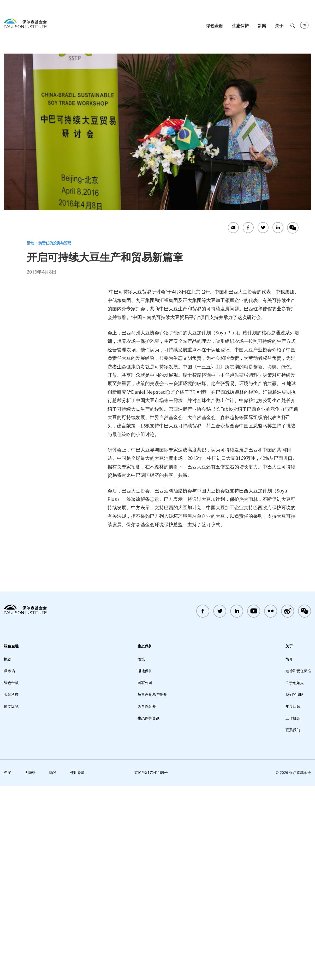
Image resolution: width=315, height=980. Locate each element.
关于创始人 (295, 877)
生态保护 (240, 26)
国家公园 (145, 877)
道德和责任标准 (298, 865)
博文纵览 (11, 900)
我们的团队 (295, 889)
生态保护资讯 (148, 912)
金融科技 (11, 889)
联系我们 (293, 924)
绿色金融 (215, 26)
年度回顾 (293, 900)
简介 (289, 853)
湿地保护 (145, 865)
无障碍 (30, 967)
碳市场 (9, 865)
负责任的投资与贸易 (55, 243)
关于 (279, 26)
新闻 (262, 26)
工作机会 (293, 912)
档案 (8, 967)
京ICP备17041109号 (151, 967)
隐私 (53, 967)
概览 (8, 853)
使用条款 (78, 967)
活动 (31, 243)
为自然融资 (147, 900)
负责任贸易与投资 (152, 889)
